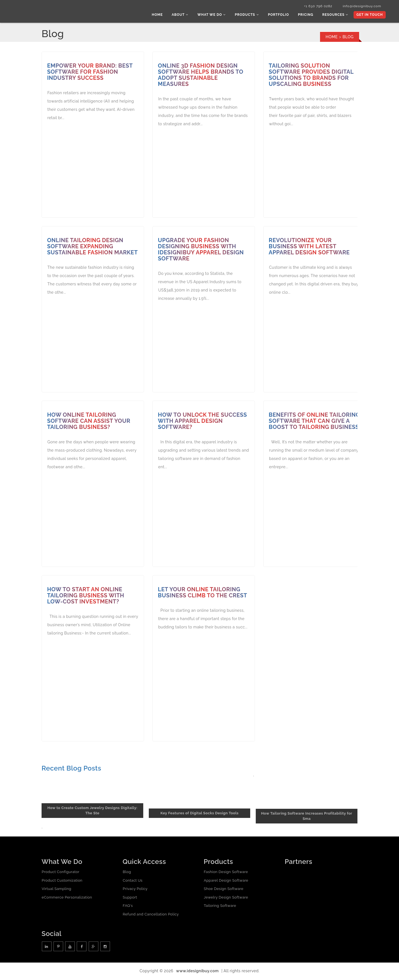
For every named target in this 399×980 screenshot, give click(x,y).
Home (162, 15)
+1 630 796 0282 (315, 6)
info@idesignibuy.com (360, 6)
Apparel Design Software (226, 881)
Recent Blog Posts (71, 769)
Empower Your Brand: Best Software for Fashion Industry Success (90, 73)
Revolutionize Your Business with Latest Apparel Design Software (310, 247)
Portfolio (280, 15)
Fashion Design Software (226, 873)
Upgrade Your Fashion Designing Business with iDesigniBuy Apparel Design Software (201, 250)
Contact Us (133, 881)
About (184, 15)
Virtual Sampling (56, 890)
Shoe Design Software (223, 890)
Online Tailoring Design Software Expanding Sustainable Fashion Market (93, 247)
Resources (336, 15)
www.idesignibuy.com (198, 972)
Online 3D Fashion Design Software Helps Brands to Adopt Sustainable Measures (201, 76)
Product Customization (62, 881)
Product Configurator (60, 873)
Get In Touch (369, 15)
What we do (215, 15)
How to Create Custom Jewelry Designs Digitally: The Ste (92, 811)
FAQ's (128, 906)
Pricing (307, 15)
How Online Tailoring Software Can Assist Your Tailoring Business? (89, 422)
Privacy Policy (135, 890)
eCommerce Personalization (67, 898)
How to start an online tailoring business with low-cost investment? (86, 596)
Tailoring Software (220, 906)
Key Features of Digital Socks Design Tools (199, 814)
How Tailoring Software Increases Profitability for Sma (307, 817)
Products (249, 15)
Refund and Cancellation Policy (151, 915)
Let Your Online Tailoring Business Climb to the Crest (203, 593)
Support (130, 898)
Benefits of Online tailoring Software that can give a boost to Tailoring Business (309, 425)
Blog (127, 873)
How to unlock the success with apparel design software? (203, 422)
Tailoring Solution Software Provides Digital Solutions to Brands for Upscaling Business (312, 76)
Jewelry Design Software (226, 898)
